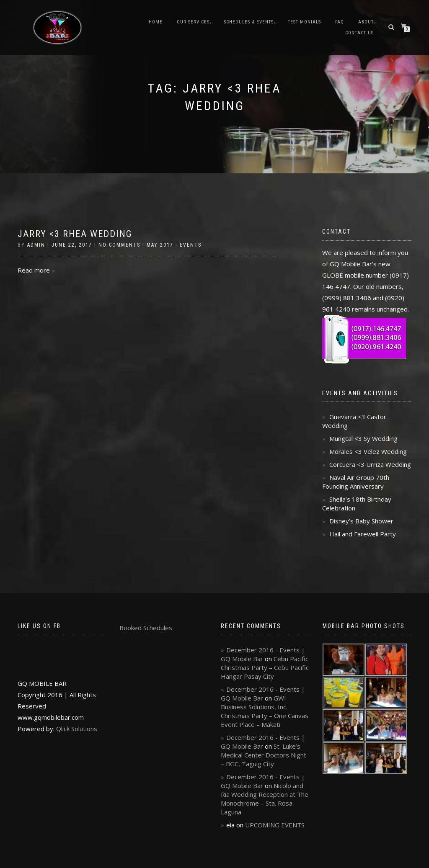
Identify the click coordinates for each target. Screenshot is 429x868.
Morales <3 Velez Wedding (368, 451)
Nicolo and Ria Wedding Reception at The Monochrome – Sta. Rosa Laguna (265, 799)
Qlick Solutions (77, 729)
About (366, 22)
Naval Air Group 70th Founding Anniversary (356, 482)
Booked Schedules (146, 628)
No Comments (119, 245)
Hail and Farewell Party (363, 534)
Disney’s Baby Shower (361, 521)
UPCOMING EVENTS (275, 825)
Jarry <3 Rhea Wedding (75, 234)
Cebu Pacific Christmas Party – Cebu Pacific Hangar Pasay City (265, 667)
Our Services (193, 22)
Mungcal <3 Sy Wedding (363, 438)
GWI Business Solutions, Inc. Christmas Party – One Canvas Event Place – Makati (265, 711)
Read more (34, 270)
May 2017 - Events (174, 245)
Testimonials (304, 22)
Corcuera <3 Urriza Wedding (370, 464)
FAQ (340, 22)
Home (156, 22)
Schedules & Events (249, 22)
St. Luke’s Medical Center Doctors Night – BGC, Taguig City (264, 755)
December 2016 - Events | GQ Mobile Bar (263, 654)
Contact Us (359, 33)
